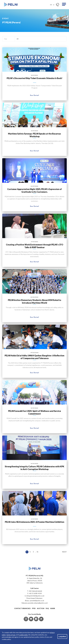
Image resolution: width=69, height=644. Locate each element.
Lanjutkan (62, 636)
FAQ (47, 608)
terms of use (11, 635)
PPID (34, 608)
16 (38, 552)
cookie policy (24, 635)
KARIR (53, 608)
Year (6, 39)
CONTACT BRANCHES (22, 608)
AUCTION (41, 608)
